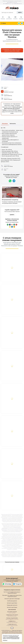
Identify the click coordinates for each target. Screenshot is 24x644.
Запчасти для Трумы (12, 607)
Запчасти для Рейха (12, 603)
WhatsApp (19, 23)
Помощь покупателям (12, 618)
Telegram (22, 23)
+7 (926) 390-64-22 (17, 4)
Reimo (12, 8)
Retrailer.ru (12, 628)
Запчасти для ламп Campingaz (12, 599)
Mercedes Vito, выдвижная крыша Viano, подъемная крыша (12, 596)
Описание (5, 124)
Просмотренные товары (12, 562)
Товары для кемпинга (12, 605)
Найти (20, 12)
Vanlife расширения (12, 601)
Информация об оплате (12, 615)
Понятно (5, 640)
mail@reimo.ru (8, 4)
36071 (13, 524)
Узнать (12, 215)
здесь (20, 522)
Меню (3, 23)
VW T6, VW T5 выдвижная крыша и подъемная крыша (12, 593)
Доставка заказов (12, 612)
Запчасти (13, 124)
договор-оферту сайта (15, 639)
